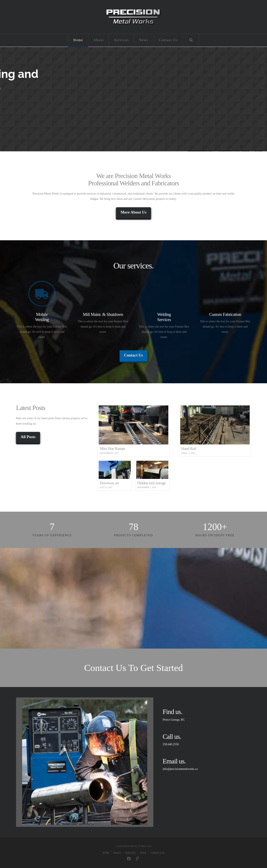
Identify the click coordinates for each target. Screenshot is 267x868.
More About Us (133, 212)
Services (130, 852)
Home (106, 852)
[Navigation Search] (191, 40)
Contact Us (133, 355)
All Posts (28, 437)
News (143, 852)
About (117, 852)
